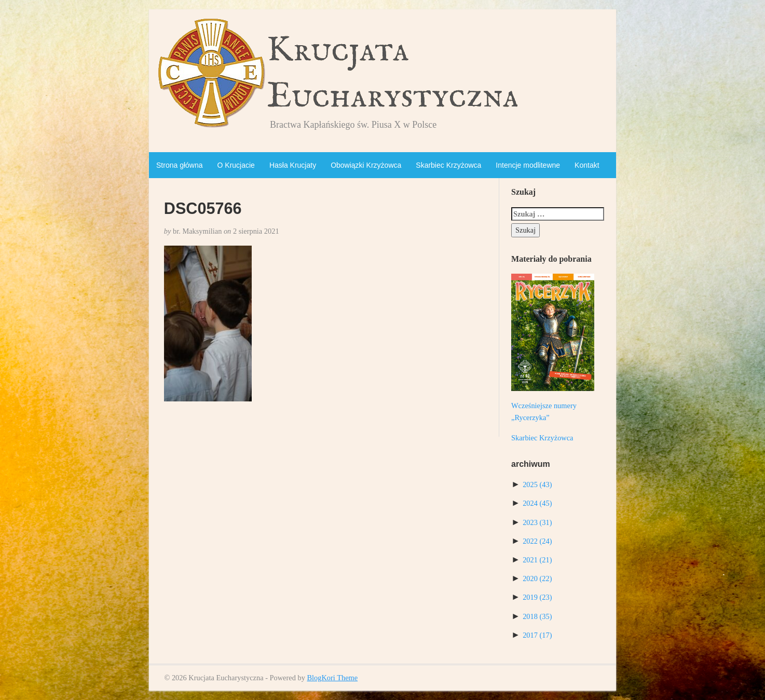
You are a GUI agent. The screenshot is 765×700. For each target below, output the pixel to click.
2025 (537, 484)
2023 (537, 522)
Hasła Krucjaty (293, 165)
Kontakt (587, 165)
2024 (537, 503)
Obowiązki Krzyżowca (366, 165)
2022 (537, 541)
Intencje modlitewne (528, 165)
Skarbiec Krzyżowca (448, 165)
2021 (537, 560)
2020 (537, 578)
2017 (537, 635)
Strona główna (180, 165)
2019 (537, 597)
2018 (537, 616)
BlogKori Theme (332, 678)
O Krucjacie (236, 165)
